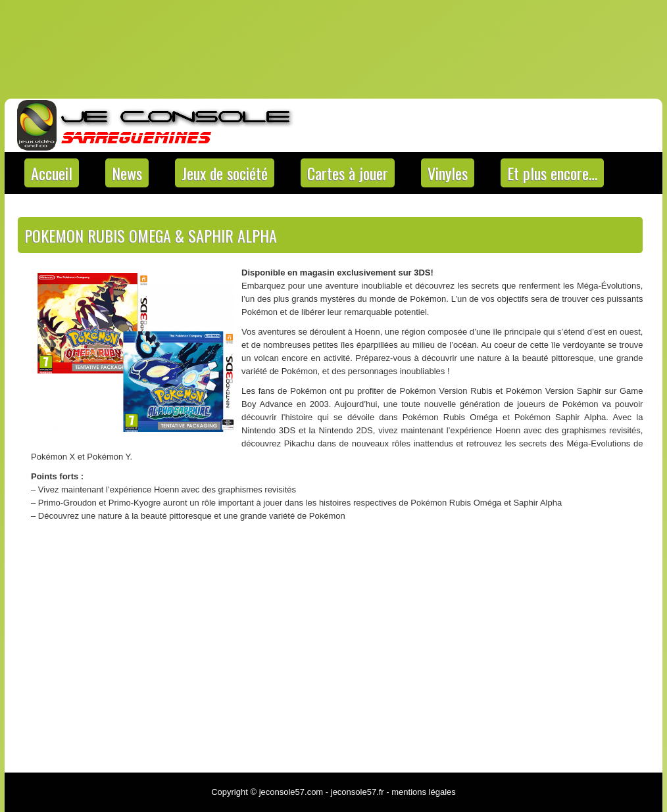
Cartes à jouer (348, 173)
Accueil (52, 173)
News (127, 173)
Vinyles (448, 173)
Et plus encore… (552, 173)
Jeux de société (225, 173)
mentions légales (424, 792)
